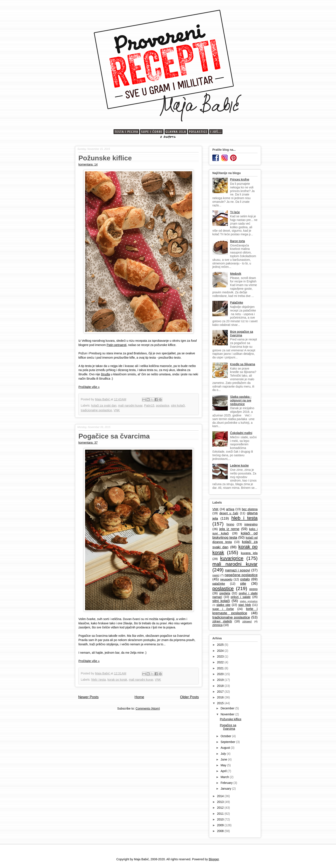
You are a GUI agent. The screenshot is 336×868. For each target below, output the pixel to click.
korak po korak (117, 680)
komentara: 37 (88, 443)
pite (243, 584)
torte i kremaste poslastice (235, 611)
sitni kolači (178, 406)
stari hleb (245, 605)
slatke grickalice (249, 601)
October (226, 736)
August (226, 748)
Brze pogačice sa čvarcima (242, 333)
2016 (221, 697)
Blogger (214, 859)
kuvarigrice (232, 558)
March (225, 777)
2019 (221, 680)
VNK (117, 410)
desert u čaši (229, 513)
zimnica (217, 625)
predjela (225, 593)
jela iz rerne (229, 529)
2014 (221, 796)
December (228, 708)
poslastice (163, 406)
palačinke (219, 584)
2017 (221, 692)
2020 (221, 674)
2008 (221, 831)
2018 (221, 686)
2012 (221, 808)
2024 (221, 651)
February (227, 783)
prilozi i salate (241, 597)
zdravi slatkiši (222, 621)
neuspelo (226, 579)
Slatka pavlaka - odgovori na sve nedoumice (241, 400)
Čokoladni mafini (241, 433)
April (224, 771)
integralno (251, 524)
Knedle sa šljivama (243, 364)
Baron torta (238, 241)
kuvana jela (249, 553)
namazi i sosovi (237, 570)
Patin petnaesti (117, 345)
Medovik (236, 274)
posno (253, 589)
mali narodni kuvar (130, 406)
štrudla (105, 374)
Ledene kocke (239, 465)
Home (139, 697)
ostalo (245, 579)
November (228, 714)
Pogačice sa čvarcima (114, 436)
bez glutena (250, 509)
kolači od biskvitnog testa (235, 535)
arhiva (230, 509)
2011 (221, 814)
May (224, 765)
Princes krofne (240, 179)
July (224, 754)
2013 (221, 802)
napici (216, 575)
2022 (221, 662)
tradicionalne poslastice (96, 410)
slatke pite (223, 605)
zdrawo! (247, 622)
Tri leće (235, 212)
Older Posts (189, 697)
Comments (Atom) (148, 708)
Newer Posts (88, 697)
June (224, 759)
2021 (221, 668)
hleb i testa (99, 680)
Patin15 (149, 406)
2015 (221, 703)
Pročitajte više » (89, 387)
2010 (221, 819)
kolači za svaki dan (104, 406)
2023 (221, 656)
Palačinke (237, 303)
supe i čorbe (223, 609)
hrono (230, 524)
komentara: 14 (88, 164)
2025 (221, 645)
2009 (221, 825)
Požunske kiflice (105, 158)
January (226, 789)
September (228, 742)
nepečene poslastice (241, 575)
